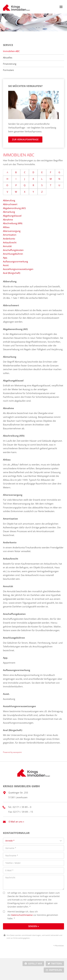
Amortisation (10, 235)
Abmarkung (9, 212)
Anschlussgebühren (13, 254)
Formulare (8, 70)
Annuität (7, 246)
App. (5, 258)
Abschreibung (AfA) (13, 223)
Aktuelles (8, 58)
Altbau (6, 227)
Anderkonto (9, 239)
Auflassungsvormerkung (15, 261)
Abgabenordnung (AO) (14, 208)
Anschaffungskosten (13, 250)
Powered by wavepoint (12, 752)
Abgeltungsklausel (12, 216)
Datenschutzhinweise (22, 915)
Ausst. (6, 265)
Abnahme (8, 220)
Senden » (33, 926)
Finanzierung (10, 64)
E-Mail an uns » (16, 822)
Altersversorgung (12, 231)
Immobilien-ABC (11, 51)
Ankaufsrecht (10, 242)
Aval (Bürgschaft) (12, 273)
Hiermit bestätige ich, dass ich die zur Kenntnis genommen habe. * (31, 915)
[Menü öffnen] (61, 7)
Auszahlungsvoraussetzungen (18, 269)
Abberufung (9, 200)
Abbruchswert (10, 204)
